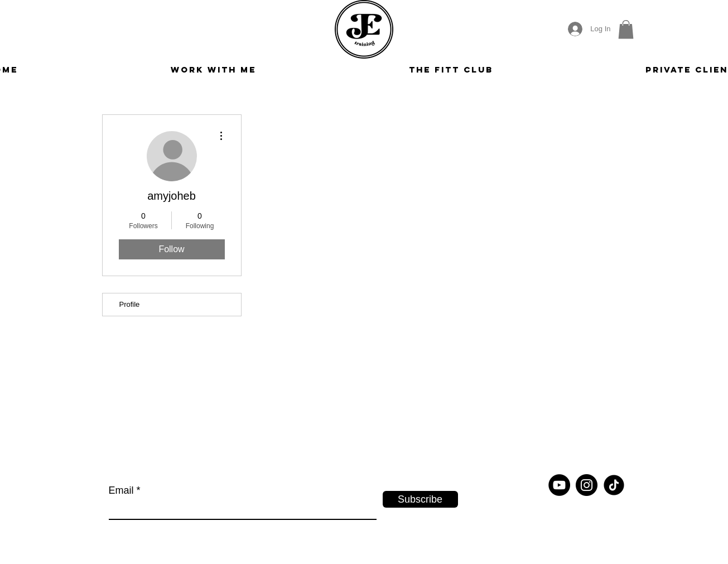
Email (121, 490)
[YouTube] (559, 485)
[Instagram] (587, 485)
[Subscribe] (420, 499)
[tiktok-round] (614, 485)
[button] (626, 29)
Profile (130, 304)
